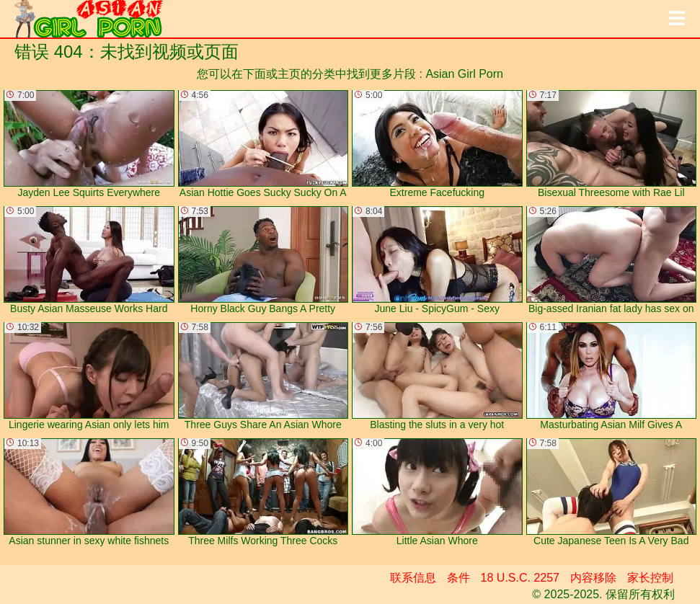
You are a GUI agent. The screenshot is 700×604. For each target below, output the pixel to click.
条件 (458, 578)
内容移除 (593, 578)
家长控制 (650, 578)
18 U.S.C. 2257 (520, 578)
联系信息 (413, 578)
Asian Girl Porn (464, 74)
